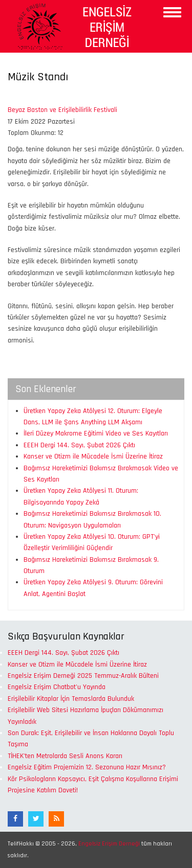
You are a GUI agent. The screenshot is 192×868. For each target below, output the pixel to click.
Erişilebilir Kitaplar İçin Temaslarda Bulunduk (71, 699)
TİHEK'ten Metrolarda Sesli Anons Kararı (65, 756)
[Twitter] (36, 819)
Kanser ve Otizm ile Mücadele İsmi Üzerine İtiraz (93, 456)
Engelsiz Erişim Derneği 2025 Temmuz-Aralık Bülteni (83, 676)
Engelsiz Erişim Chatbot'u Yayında (57, 687)
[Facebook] (15, 819)
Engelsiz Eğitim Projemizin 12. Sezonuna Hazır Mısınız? (87, 767)
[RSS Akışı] (56, 819)
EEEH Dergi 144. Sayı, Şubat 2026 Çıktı (79, 445)
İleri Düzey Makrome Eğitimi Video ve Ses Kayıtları (96, 433)
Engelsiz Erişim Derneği (109, 844)
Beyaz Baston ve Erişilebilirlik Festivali (62, 110)
